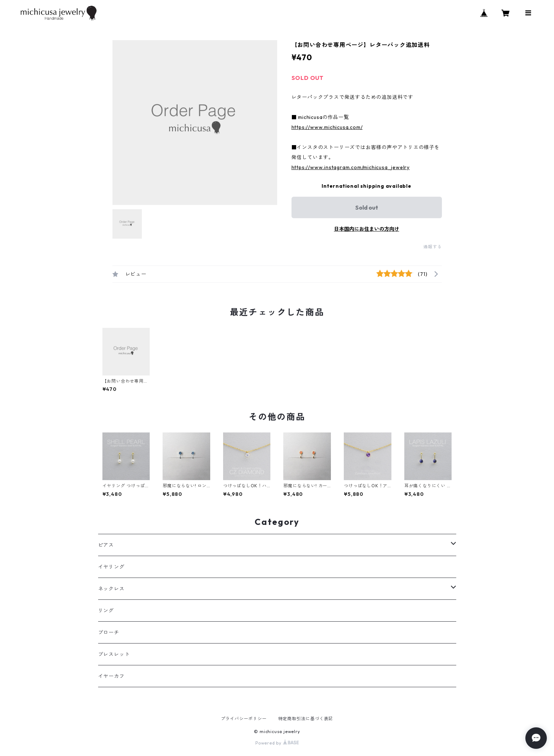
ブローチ (109, 632)
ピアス (106, 545)
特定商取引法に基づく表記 (306, 719)
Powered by (277, 743)
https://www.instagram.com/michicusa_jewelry (351, 167)
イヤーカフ (111, 676)
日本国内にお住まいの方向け (367, 229)
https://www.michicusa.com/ (327, 127)
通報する (432, 247)
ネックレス (111, 589)
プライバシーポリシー (244, 719)
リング (106, 611)
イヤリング (111, 567)
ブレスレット (114, 654)
